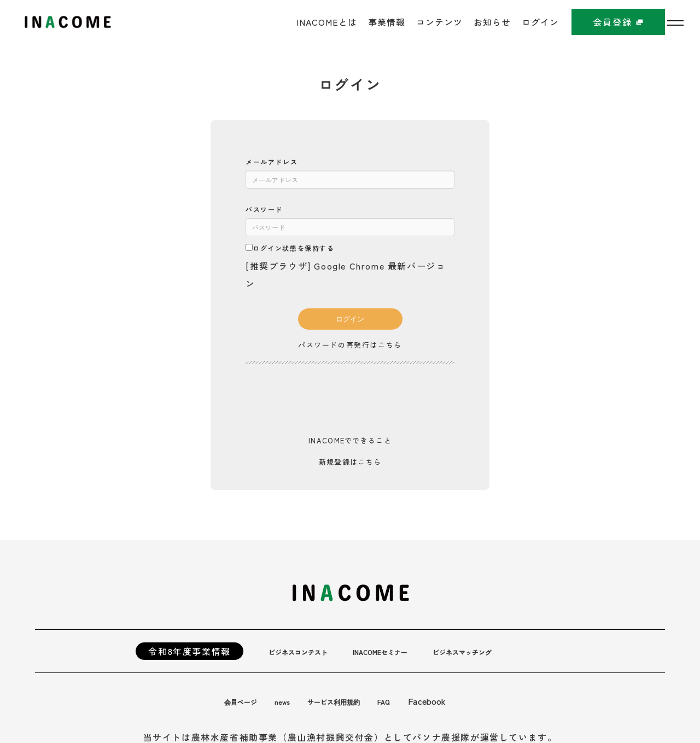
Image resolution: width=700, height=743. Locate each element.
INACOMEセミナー (409, 648)
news (295, 698)
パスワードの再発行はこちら (350, 344)
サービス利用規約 (357, 698)
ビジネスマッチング (510, 648)
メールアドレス (272, 162)
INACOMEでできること (350, 439)
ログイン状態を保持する (290, 248)
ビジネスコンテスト (308, 648)
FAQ (418, 698)
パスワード (264, 209)
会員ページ (246, 698)
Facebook (463, 698)
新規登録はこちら (350, 459)
